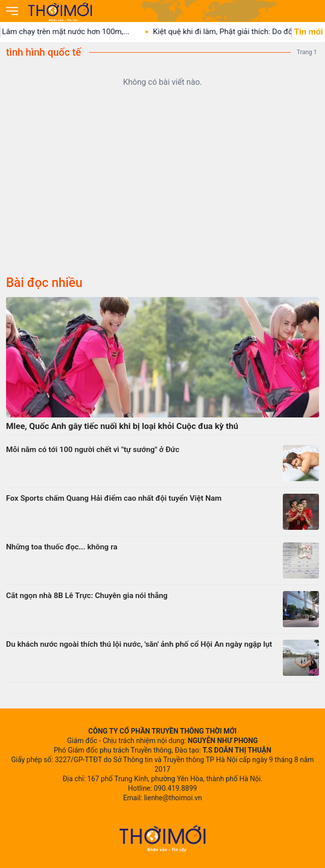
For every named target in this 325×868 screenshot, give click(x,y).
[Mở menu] (12, 11)
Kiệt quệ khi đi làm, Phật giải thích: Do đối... (233, 32)
